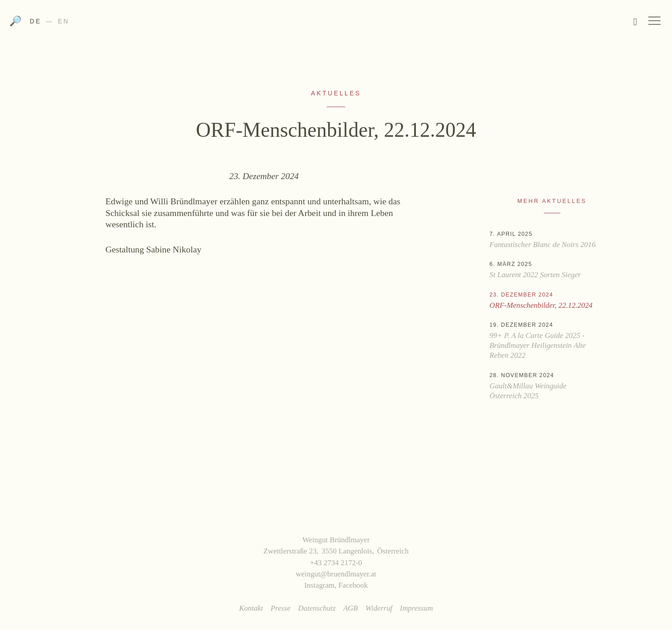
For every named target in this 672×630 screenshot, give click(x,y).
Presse (280, 608)
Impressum (417, 608)
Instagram (319, 585)
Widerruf (379, 608)
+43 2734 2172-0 (336, 563)
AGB (350, 608)
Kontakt (251, 608)
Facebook (353, 585)
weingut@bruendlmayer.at (336, 574)
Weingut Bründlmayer (336, 24)
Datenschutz (317, 608)
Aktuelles (336, 93)
